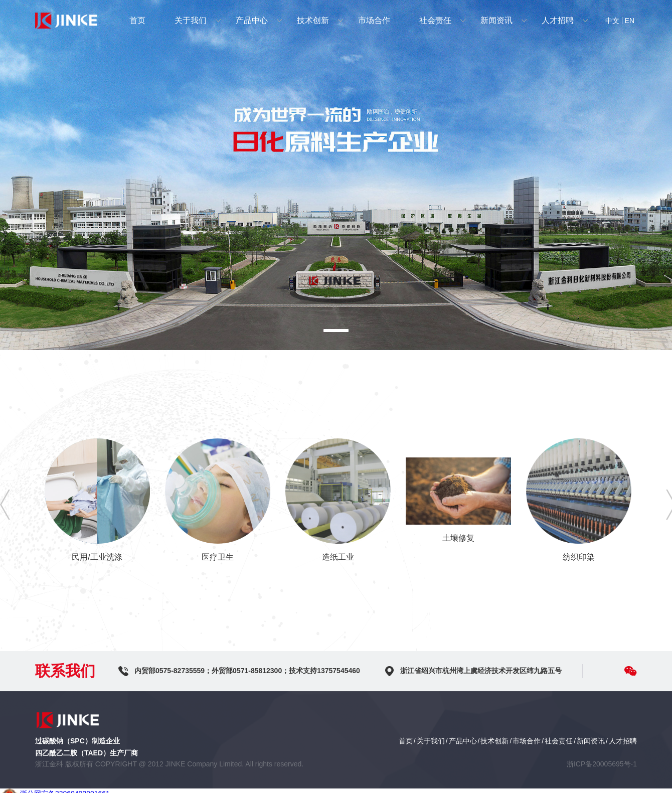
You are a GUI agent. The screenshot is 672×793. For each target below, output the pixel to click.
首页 (137, 20)
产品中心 (252, 20)
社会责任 (435, 20)
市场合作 (374, 20)
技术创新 (313, 20)
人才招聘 (558, 20)
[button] (336, 331)
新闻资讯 (496, 20)
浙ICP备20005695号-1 (602, 764)
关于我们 (191, 20)
